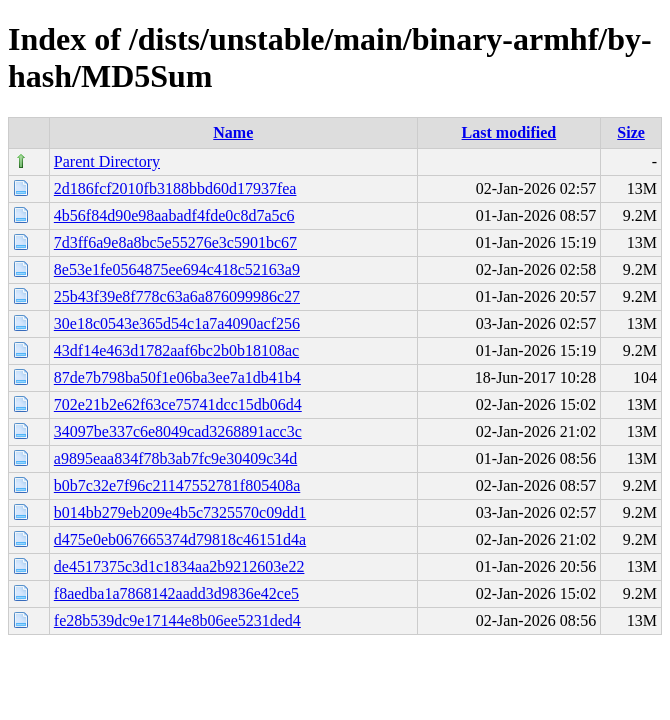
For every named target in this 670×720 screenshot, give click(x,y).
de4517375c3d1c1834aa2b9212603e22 (179, 566)
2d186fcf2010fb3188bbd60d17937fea (175, 188)
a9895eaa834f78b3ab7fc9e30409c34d (175, 458)
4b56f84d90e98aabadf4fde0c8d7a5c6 (174, 215)
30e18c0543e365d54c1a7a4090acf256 (177, 323)
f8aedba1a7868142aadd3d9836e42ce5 (176, 593)
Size (631, 132)
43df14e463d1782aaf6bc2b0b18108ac (176, 350)
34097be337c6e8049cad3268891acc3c (178, 431)
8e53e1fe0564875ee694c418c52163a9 (177, 269)
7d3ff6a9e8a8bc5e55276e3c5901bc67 (175, 242)
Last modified (509, 132)
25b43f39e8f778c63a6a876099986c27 (177, 296)
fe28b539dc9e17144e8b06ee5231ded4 (177, 620)
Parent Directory (107, 161)
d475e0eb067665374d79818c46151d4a (180, 539)
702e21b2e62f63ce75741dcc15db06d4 (178, 404)
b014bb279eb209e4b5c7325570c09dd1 (180, 512)
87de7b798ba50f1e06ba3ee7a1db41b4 (177, 377)
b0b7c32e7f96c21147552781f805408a (177, 485)
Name (233, 132)
